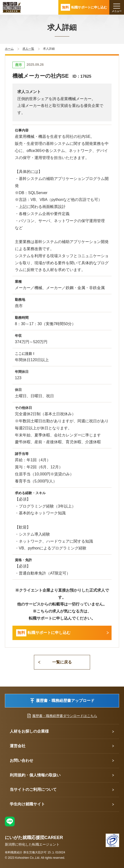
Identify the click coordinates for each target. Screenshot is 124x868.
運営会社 (18, 746)
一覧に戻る (62, 662)
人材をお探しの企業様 (29, 731)
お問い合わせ (21, 760)
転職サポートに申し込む (43, 633)
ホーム (9, 49)
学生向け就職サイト (27, 804)
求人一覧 (28, 49)
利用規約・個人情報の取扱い (35, 775)
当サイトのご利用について (33, 789)
